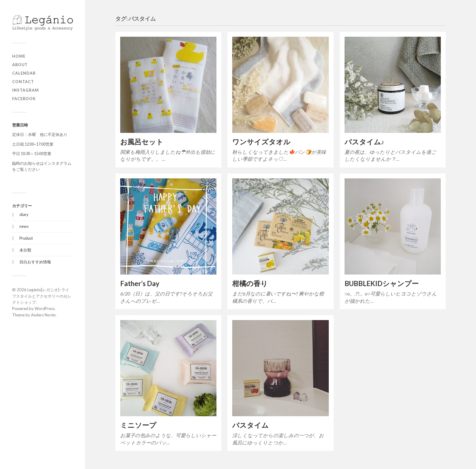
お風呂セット (142, 142)
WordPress (45, 309)
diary (24, 214)
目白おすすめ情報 (35, 262)
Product (26, 238)
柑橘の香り (250, 283)
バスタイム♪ (364, 142)
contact (23, 82)
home (19, 56)
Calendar (24, 73)
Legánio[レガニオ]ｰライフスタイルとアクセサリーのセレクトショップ (42, 296)
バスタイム (250, 425)
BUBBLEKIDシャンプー (382, 283)
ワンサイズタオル (261, 142)
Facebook (24, 99)
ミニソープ (138, 425)
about (20, 65)
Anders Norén (43, 315)
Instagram (25, 90)
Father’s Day (140, 283)
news (24, 226)
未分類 (25, 250)
